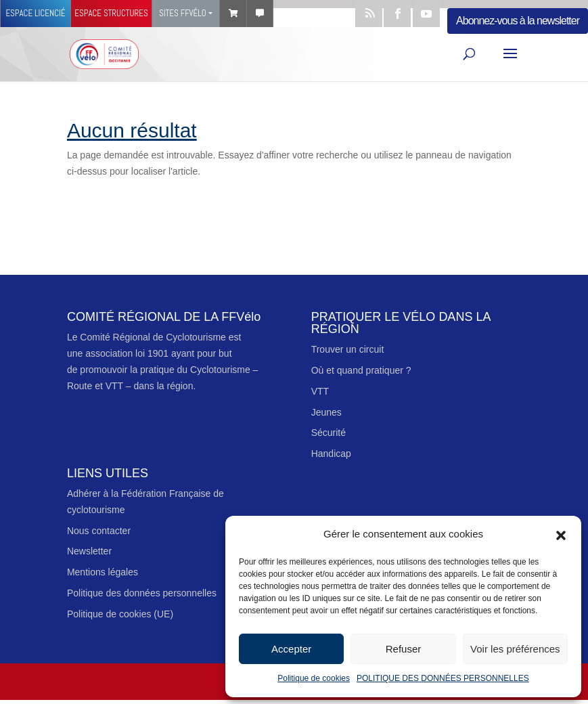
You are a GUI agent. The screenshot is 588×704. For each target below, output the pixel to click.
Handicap (331, 454)
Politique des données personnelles (142, 593)
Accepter (291, 649)
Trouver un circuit (348, 349)
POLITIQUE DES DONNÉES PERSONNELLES (443, 678)
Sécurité (329, 433)
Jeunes (326, 412)
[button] (561, 534)
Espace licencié (35, 13)
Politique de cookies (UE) (120, 614)
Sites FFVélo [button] (183, 13)
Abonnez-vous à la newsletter (518, 21)
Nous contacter (99, 531)
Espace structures (111, 13)
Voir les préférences (515, 649)
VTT (320, 391)
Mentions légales (103, 572)
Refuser (404, 649)
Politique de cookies (314, 678)
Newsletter (89, 551)
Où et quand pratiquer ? (361, 370)
